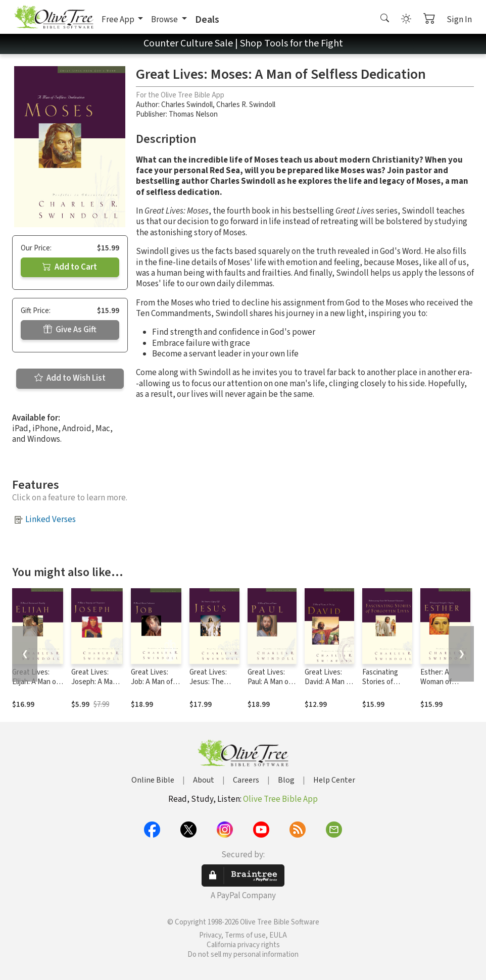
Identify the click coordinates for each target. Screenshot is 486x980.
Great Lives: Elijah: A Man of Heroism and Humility (35, 687)
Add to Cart (70, 267)
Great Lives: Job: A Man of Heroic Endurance (152, 687)
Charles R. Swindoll (246, 105)
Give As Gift (70, 330)
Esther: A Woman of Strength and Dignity (441, 687)
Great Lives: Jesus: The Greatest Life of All (210, 687)
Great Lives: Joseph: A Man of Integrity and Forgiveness (96, 687)
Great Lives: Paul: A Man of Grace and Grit (270, 682)
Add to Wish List (70, 378)
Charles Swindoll (187, 105)
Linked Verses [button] (51, 520)
